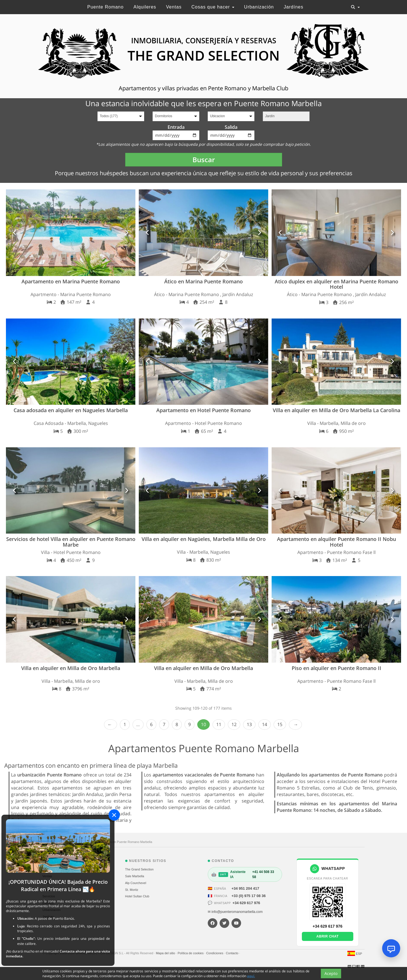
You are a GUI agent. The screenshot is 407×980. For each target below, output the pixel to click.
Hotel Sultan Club (137, 896)
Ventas (174, 7)
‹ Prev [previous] (111, 725)
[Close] (114, 815)
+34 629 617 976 (246, 903)
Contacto (232, 953)
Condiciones (215, 953)
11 (219, 724)
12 (234, 724)
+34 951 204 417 (245, 888)
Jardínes (294, 7)
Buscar (204, 160)
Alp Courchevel (136, 883)
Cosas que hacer (213, 7)
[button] (15, 233)
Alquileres (145, 7)
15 (280, 724)
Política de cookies (191, 953)
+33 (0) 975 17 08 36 (249, 896)
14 (265, 724)
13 (249, 724)
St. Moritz (132, 890)
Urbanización (259, 7)
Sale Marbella (135, 876)
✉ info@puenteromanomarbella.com (235, 912)
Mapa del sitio (166, 953)
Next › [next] (295, 725)
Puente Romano (106, 7)
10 (203, 724)
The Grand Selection (139, 869)
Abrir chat (327, 936)
